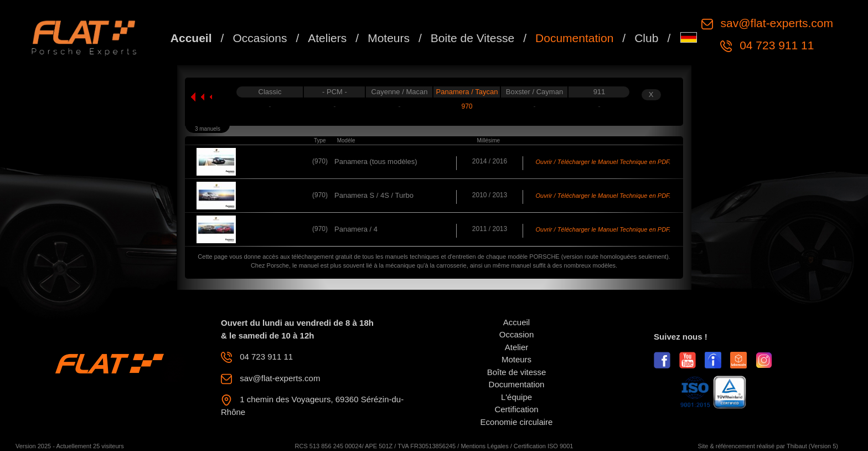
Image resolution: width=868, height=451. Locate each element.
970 (467, 106)
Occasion (517, 334)
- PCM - (335, 92)
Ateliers (327, 38)
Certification (516, 409)
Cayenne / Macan (400, 92)
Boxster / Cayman (534, 92)
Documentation (574, 38)
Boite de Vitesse (472, 38)
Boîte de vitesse (517, 372)
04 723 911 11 (775, 45)
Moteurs (389, 38)
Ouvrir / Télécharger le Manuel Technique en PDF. (603, 162)
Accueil (191, 38)
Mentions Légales (484, 446)
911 (600, 92)
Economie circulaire (517, 422)
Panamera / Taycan (467, 92)
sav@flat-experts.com (775, 23)
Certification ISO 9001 (544, 446)
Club (646, 38)
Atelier (517, 347)
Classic (270, 92)
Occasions (260, 38)
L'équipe (516, 397)
